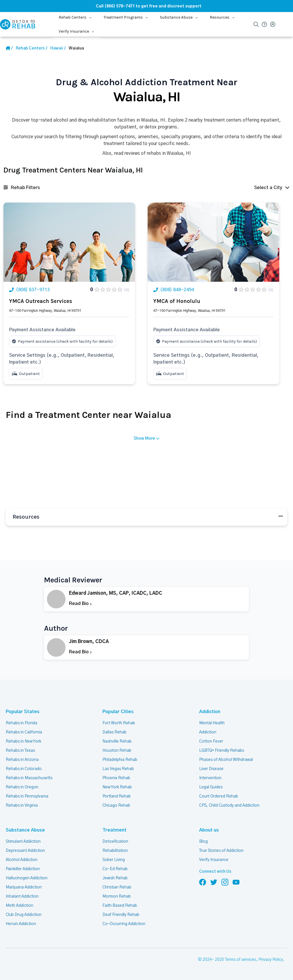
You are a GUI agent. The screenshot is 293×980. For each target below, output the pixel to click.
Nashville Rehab (117, 741)
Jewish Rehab (115, 878)
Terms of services (240, 960)
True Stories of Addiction (221, 851)
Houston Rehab (117, 751)
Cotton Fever (211, 741)
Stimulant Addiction (23, 842)
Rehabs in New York (23, 741)
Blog (203, 842)
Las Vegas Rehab (118, 769)
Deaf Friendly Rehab (121, 915)
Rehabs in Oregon (22, 787)
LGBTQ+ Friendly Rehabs (222, 751)
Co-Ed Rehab (115, 869)
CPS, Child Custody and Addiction (229, 806)
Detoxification (115, 842)
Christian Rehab (117, 887)
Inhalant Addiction (22, 896)
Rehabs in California (24, 732)
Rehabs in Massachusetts (29, 778)
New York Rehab (117, 787)
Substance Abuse (25, 830)
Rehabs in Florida (21, 723)
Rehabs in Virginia (22, 806)
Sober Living (114, 860)
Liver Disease (211, 769)
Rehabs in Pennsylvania (27, 796)
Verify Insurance (214, 860)
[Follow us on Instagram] (225, 882)
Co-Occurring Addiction (124, 924)
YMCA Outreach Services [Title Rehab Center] (41, 301)
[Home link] (31, 48)
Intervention (210, 778)
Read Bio (80, 604)
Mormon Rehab (117, 896)
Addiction (210, 712)
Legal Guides (211, 787)
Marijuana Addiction (24, 887)
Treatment (114, 830)
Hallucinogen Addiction (27, 878)
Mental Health (212, 723)
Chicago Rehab (116, 806)
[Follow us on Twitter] (214, 882)
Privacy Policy (271, 960)
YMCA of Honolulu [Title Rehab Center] (177, 301)
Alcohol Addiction (22, 860)
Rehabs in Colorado (24, 769)
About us (209, 830)
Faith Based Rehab (120, 906)
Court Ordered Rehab (219, 796)
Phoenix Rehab (116, 778)
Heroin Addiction (21, 924)
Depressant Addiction (25, 851)
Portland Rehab (117, 796)
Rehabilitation (115, 851)
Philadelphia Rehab (120, 760)
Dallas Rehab (114, 732)
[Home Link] (9, 48)
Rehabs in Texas (20, 751)
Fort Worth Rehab (119, 723)
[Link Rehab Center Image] (69, 242)
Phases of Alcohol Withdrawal (226, 760)
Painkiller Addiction (23, 869)
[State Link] (58, 48)
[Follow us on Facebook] (203, 882)
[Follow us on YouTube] (236, 882)
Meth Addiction (19, 906)
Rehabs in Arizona (22, 760)
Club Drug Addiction (24, 915)
